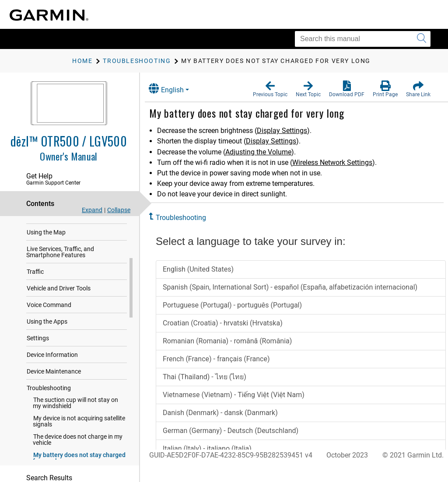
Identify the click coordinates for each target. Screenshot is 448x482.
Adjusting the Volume (265, 152)
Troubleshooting (49, 394)
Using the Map (46, 238)
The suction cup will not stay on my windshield (75, 409)
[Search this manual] (363, 39)
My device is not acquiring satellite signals (79, 427)
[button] (270, 89)
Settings (38, 344)
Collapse (119, 210)
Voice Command (49, 311)
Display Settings (289, 131)
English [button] (173, 89)
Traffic (35, 277)
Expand (92, 210)
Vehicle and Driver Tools (59, 294)
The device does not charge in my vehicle (78, 445)
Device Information (52, 360)
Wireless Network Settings (339, 162)
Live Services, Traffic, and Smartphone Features (60, 258)
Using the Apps (47, 327)
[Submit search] (422, 39)
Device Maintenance (54, 377)
